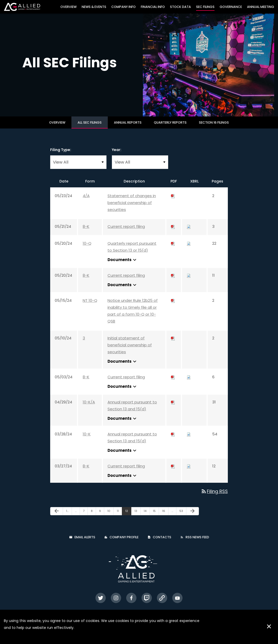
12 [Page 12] (128, 517)
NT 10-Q (90, 305)
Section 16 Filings (214, 127)
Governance (231, 7)
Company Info (124, 7)
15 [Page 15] (156, 517)
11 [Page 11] (119, 517)
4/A (86, 200)
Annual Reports (128, 127)
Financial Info (153, 7)
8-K (86, 231)
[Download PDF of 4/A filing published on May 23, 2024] (173, 200)
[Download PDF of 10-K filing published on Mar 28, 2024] (173, 439)
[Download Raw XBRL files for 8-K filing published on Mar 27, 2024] (189, 471)
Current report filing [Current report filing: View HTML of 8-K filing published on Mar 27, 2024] (126, 471)
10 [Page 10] (110, 517)
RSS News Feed (197, 542)
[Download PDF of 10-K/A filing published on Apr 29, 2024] (173, 407)
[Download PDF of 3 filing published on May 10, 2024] (173, 343)
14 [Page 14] (147, 517)
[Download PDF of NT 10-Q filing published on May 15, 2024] (173, 305)
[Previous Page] (57, 516)
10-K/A (89, 407)
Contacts (162, 542)
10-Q (87, 248)
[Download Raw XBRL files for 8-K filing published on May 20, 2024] (189, 280)
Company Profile (124, 542)
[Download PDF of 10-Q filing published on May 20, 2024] (173, 248)
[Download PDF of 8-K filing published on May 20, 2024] (173, 280)
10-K (87, 439)
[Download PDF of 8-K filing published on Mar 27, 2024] (173, 471)
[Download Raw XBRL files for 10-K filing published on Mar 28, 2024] (189, 439)
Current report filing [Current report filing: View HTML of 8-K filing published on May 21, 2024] (126, 231)
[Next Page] (193, 516)
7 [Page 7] (85, 517)
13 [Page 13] (137, 517)
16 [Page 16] (165, 517)
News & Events (94, 7)
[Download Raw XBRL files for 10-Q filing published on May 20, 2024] (189, 248)
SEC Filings (205, 7)
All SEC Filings (90, 127)
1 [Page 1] (69, 517)
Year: (117, 154)
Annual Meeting (261, 7)
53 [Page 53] (183, 517)
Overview (68, 7)
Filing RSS (214, 496)
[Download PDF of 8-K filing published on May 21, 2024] (173, 231)
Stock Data (180, 7)
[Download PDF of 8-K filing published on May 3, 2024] (173, 382)
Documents (123, 264)
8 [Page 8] (93, 517)
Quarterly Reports (170, 127)
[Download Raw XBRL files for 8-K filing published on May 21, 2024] (189, 231)
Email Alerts (85, 542)
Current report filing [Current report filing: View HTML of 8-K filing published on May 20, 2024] (126, 280)
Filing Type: (61, 154)
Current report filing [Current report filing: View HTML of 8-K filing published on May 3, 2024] (126, 382)
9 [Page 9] (101, 517)
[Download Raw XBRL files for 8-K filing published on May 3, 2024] (189, 382)
